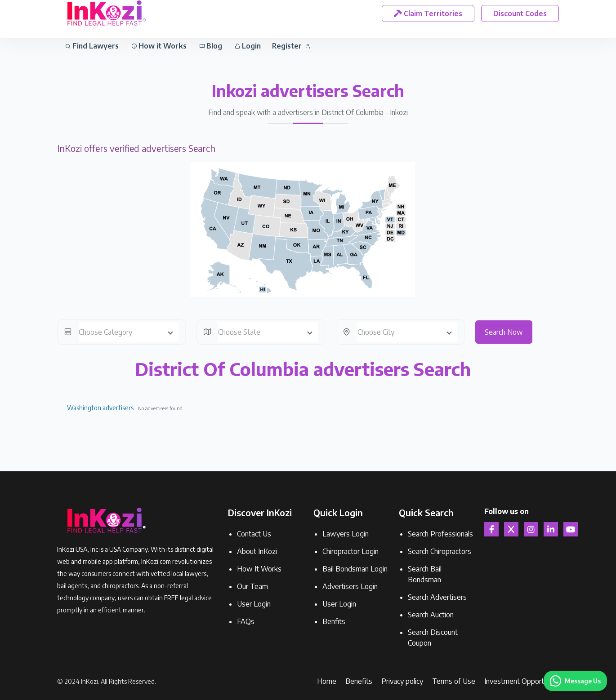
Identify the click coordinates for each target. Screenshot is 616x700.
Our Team (252, 586)
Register (291, 46)
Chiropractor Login (350, 551)
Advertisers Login (350, 586)
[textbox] (129, 332)
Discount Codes (520, 13)
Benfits (334, 621)
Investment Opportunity (522, 681)
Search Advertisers (437, 597)
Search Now (504, 332)
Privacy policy (402, 681)
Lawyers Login (346, 534)
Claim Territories (428, 13)
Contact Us (254, 534)
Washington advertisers (100, 408)
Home (327, 681)
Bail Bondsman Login (355, 569)
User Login (254, 604)
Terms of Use (454, 681)
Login (248, 46)
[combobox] (129, 332)
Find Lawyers (92, 46)
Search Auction (431, 615)
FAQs (246, 621)
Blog (211, 46)
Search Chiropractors (440, 551)
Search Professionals (440, 534)
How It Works (259, 569)
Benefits (359, 681)
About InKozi (257, 551)
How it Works (159, 46)
